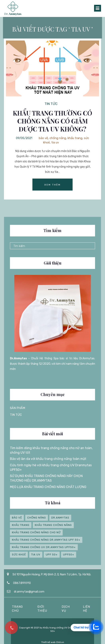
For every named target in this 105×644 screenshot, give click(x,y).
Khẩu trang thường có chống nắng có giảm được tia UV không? (52, 121)
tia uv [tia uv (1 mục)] (36, 555)
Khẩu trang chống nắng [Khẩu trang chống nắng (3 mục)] (53, 525)
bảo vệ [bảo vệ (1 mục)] (17, 518)
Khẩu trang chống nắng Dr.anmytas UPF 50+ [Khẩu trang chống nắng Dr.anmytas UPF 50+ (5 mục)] (46, 540)
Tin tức (51, 104)
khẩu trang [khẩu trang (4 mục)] (21, 525)
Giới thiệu (42, 609)
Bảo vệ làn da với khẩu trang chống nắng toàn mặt (48, 459)
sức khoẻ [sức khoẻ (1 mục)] (19, 555)
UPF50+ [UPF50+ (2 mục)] (69, 555)
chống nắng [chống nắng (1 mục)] (37, 518)
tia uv (55, 142)
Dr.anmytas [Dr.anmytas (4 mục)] (60, 518)
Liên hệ (87, 609)
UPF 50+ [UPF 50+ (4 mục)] (52, 555)
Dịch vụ (66, 609)
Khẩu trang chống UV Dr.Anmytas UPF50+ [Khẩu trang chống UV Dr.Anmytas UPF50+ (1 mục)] (44, 547)
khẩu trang (75, 138)
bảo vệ (43, 138)
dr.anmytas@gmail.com (29, 592)
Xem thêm (52, 185)
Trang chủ (17, 609)
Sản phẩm (17, 408)
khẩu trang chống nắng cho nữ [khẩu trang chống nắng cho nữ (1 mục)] (36, 532)
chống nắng (58, 138)
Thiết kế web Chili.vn (53, 642)
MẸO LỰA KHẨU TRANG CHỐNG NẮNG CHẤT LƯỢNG (48, 487)
